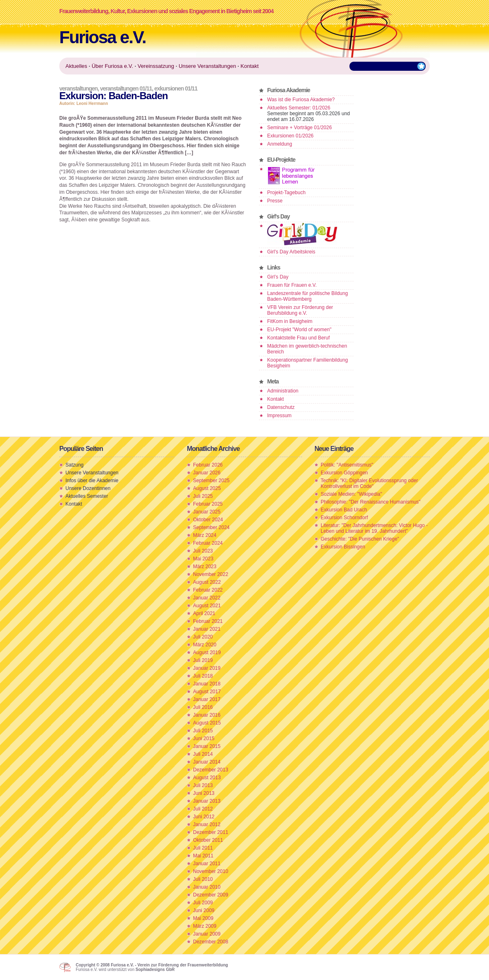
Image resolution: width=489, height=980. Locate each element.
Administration (283, 391)
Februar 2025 (208, 504)
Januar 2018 (207, 684)
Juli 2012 (203, 809)
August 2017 (207, 692)
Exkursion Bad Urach (344, 510)
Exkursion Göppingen (344, 473)
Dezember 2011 (211, 832)
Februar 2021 (208, 621)
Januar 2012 (207, 824)
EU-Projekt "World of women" (299, 330)
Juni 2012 (204, 817)
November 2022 (211, 574)
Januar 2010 (207, 887)
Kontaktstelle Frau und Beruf (298, 338)
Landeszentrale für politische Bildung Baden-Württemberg (307, 296)
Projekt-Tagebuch (286, 193)
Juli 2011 (203, 848)
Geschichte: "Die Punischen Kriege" (360, 539)
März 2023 (205, 567)
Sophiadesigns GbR (155, 970)
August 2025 (207, 488)
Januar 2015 (207, 746)
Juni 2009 (204, 910)
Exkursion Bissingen (343, 547)
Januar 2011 (207, 864)
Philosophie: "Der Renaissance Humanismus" (371, 502)
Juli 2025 (203, 496)
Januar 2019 (207, 668)
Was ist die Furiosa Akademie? (301, 100)
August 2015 (207, 723)
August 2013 (207, 778)
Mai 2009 (203, 918)
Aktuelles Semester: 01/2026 (299, 108)
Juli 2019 (203, 660)
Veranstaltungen (78, 88)
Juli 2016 (203, 707)
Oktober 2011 (208, 840)
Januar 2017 (207, 699)
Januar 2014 (207, 762)
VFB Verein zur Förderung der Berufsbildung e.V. (300, 310)
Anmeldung (280, 144)
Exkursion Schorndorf (344, 518)
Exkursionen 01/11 (176, 88)
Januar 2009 (207, 934)
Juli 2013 (203, 785)
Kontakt (276, 399)
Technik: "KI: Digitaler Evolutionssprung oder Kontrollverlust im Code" (369, 483)
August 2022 (207, 582)
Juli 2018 (203, 676)
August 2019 (207, 653)
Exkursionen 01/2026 (290, 136)
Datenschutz (281, 407)
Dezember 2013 (211, 770)
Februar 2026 (208, 465)
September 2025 (211, 481)
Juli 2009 (203, 903)
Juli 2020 (203, 637)
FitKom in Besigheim (290, 321)
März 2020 (205, 645)
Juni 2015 (204, 738)
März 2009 (205, 926)
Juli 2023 (203, 551)
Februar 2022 (208, 590)
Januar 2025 (207, 512)
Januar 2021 (207, 629)
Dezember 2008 (211, 942)
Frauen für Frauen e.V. (292, 285)
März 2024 (205, 535)
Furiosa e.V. (102, 37)
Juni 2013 (204, 793)
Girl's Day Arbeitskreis (291, 252)
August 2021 (207, 606)
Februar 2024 (208, 543)
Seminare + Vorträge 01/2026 (299, 128)
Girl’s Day (278, 277)
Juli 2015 (203, 731)
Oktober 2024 (208, 520)
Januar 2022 (207, 598)
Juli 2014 (203, 754)
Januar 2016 (207, 715)
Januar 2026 (207, 473)
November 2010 (211, 871)
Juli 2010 (203, 879)
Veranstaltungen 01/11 (126, 88)
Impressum (279, 416)
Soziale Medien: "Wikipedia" (351, 494)
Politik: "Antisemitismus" (347, 465)
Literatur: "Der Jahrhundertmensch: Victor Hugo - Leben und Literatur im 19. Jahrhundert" (374, 528)
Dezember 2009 (211, 895)
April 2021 (204, 613)
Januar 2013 (207, 801)
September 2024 (211, 527)
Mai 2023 (203, 559)
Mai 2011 (203, 856)
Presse (275, 201)
